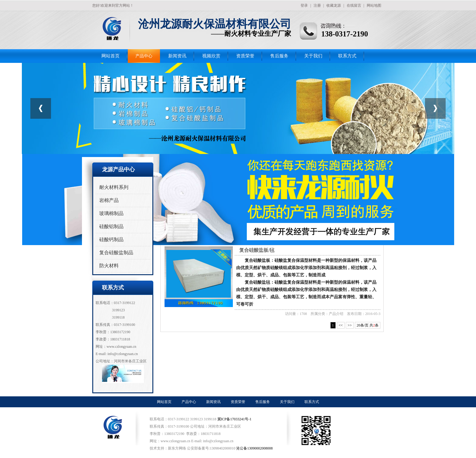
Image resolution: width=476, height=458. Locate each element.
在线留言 (354, 5)
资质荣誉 (245, 56)
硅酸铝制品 (111, 226)
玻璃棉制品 (111, 213)
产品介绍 (336, 314)
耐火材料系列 (114, 187)
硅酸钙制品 (111, 239)
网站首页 (110, 56)
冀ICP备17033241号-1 (235, 419)
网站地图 (374, 5)
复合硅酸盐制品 (116, 253)
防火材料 (109, 266)
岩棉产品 (109, 200)
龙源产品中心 (118, 169)
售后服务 (279, 56)
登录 (304, 5)
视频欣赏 (211, 56)
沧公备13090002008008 (254, 448)
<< (341, 325)
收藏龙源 (334, 5)
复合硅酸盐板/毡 (257, 250)
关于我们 (313, 56)
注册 (317, 5)
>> (350, 325)
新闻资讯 (177, 56)
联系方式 (347, 56)
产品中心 (144, 56)
